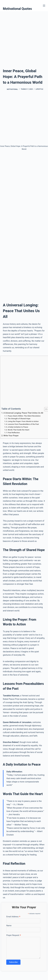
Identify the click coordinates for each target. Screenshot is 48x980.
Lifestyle (39, 89)
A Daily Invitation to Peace (18, 427)
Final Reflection (14, 433)
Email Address (13, 917)
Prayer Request (14, 935)
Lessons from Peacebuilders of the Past (23, 424)
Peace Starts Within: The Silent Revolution (24, 416)
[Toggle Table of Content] (45, 409)
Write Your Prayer (11, 436)
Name (9, 926)
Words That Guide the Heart (18, 430)
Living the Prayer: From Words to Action (23, 421)
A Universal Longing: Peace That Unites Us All (23, 413)
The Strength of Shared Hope (19, 419)
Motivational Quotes (17, 9)
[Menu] (44, 6)
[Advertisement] (24, 36)
